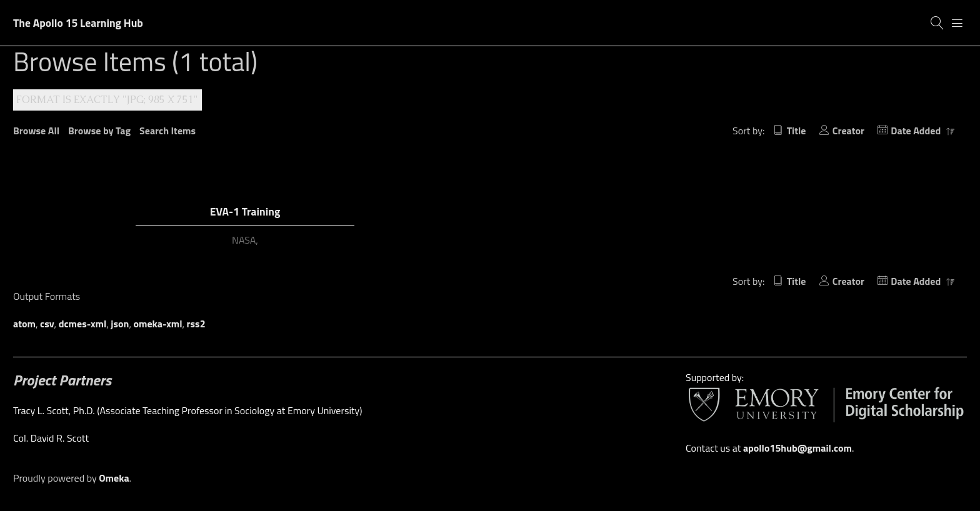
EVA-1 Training (245, 211)
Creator (848, 131)
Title (797, 131)
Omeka (114, 478)
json (120, 324)
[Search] (937, 23)
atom (24, 324)
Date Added (917, 131)
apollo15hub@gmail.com (797, 448)
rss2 (196, 324)
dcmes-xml (83, 324)
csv (47, 324)
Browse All (36, 131)
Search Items (167, 131)
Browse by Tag (99, 131)
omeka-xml (158, 324)
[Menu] (957, 23)
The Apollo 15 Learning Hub (78, 23)
